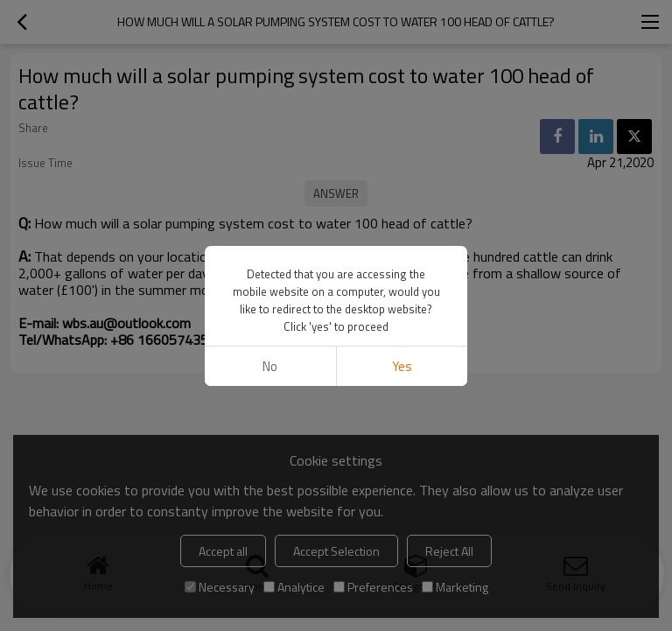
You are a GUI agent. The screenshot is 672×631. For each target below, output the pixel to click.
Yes (402, 366)
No (270, 366)
